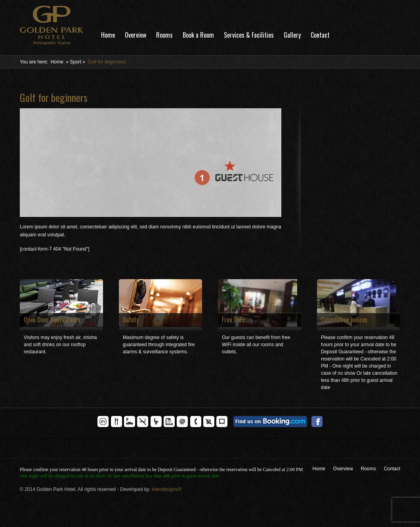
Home (108, 35)
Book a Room (198, 35)
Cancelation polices (344, 320)
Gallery (292, 35)
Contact (320, 35)
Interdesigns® (166, 489)
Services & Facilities (249, 35)
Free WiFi (233, 320)
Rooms (164, 35)
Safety (131, 320)
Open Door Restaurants (52, 320)
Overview (136, 35)
